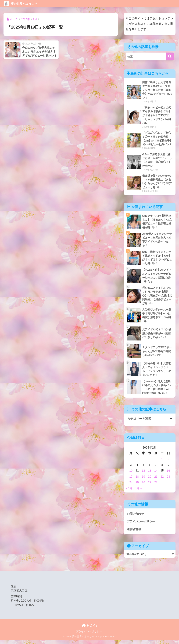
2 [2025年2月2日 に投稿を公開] (168, 463)
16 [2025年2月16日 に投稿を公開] (168, 475)
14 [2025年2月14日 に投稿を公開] (156, 475)
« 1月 (129, 492)
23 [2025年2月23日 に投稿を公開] (168, 481)
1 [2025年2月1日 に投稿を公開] (162, 463)
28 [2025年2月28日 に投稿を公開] (156, 486)
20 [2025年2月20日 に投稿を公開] (150, 481)
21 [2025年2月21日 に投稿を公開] (156, 481)
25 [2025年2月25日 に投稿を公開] (137, 486)
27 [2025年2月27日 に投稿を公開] (150, 486)
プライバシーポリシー (142, 525)
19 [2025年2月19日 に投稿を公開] (143, 481)
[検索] (170, 56)
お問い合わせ (136, 517)
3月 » (139, 492)
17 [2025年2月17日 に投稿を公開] (131, 481)
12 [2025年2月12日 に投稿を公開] (143, 475)
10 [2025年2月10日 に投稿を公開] (131, 475)
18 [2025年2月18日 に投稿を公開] (137, 481)
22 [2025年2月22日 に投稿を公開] (162, 481)
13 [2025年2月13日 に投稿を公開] (150, 475)
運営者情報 (134, 533)
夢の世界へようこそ (27, 3)
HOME (90, 629)
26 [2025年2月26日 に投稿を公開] (143, 486)
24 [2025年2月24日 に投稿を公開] (131, 486)
